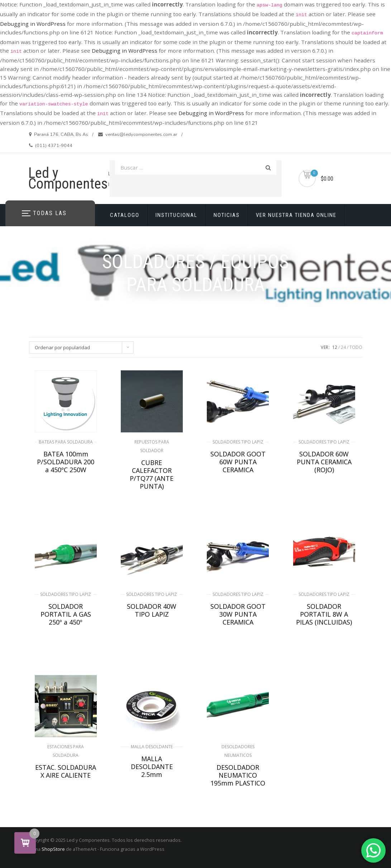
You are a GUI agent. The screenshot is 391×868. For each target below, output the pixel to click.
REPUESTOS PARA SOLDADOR (152, 446)
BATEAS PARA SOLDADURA (66, 442)
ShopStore (53, 849)
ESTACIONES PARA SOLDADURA (66, 751)
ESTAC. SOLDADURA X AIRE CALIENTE (66, 771)
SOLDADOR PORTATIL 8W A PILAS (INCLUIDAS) (324, 614)
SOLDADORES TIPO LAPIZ (238, 442)
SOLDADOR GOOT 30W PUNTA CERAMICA (238, 614)
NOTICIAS (227, 215)
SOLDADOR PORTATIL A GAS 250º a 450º (66, 614)
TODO (356, 347)
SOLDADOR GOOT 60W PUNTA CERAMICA (238, 462)
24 (343, 347)
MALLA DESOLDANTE (152, 747)
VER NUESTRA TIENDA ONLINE (296, 215)
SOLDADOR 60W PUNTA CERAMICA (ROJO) (324, 462)
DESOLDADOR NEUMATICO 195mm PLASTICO (238, 775)
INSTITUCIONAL (177, 215)
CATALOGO (125, 215)
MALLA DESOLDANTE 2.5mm (152, 767)
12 (335, 347)
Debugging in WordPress (33, 24)
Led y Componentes (68, 178)
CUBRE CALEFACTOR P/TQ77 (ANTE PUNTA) (152, 474)
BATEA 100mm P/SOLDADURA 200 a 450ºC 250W (66, 462)
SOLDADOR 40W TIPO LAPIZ (152, 610)
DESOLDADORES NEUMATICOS (238, 751)
